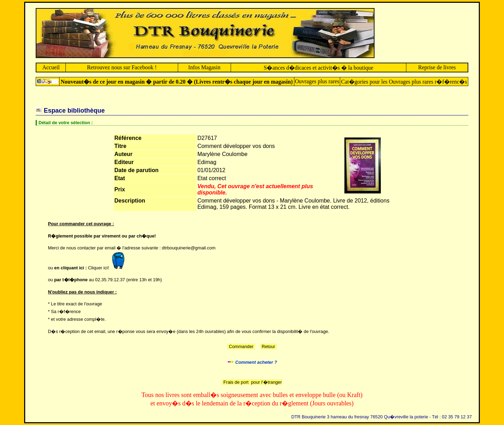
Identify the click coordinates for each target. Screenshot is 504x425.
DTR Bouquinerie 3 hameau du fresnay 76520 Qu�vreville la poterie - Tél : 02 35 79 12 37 (381, 417)
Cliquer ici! (108, 268)
